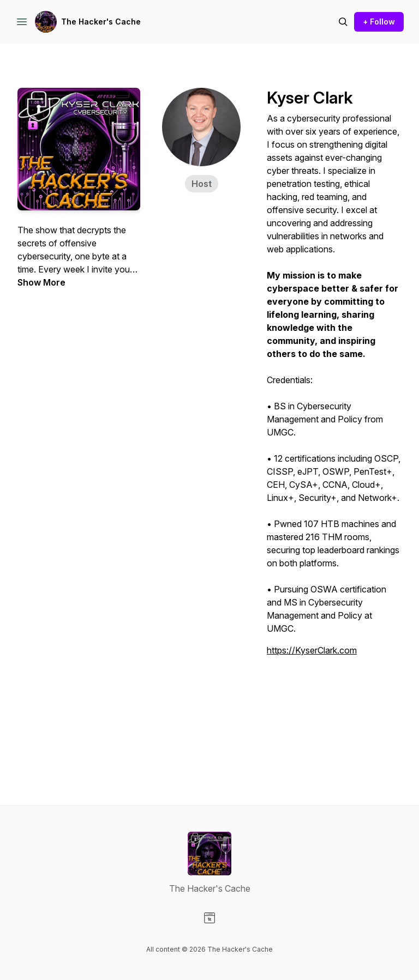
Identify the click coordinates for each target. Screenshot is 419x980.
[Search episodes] (343, 22)
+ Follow (379, 22)
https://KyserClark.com (312, 650)
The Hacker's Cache (101, 22)
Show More (41, 282)
